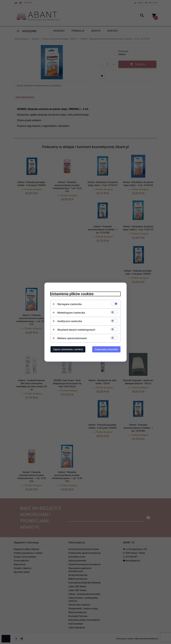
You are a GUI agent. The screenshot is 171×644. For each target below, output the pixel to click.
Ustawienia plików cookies (72, 294)
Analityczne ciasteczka (70, 321)
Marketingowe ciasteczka (71, 313)
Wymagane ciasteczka (70, 304)
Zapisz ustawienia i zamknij (68, 349)
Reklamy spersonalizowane (72, 338)
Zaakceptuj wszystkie (106, 349)
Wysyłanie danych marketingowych (76, 330)
